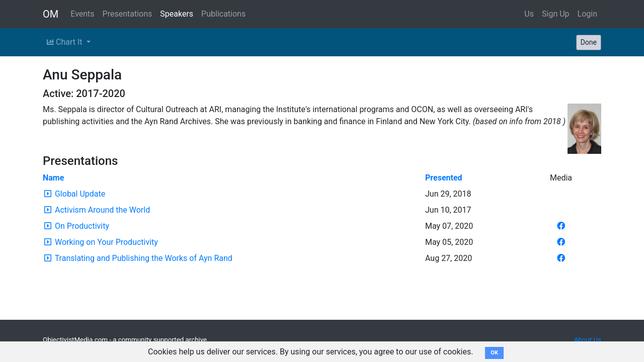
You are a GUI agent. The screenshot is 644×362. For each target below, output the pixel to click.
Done (589, 42)
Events (82, 14)
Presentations (128, 14)
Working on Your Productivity (106, 242)
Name (53, 178)
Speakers (177, 14)
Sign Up (556, 14)
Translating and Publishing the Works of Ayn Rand (144, 258)
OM (51, 14)
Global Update (80, 194)
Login (587, 14)
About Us (588, 340)
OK (494, 353)
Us (529, 14)
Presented (444, 178)
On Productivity (82, 226)
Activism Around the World (102, 210)
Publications (223, 14)
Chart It (65, 42)
